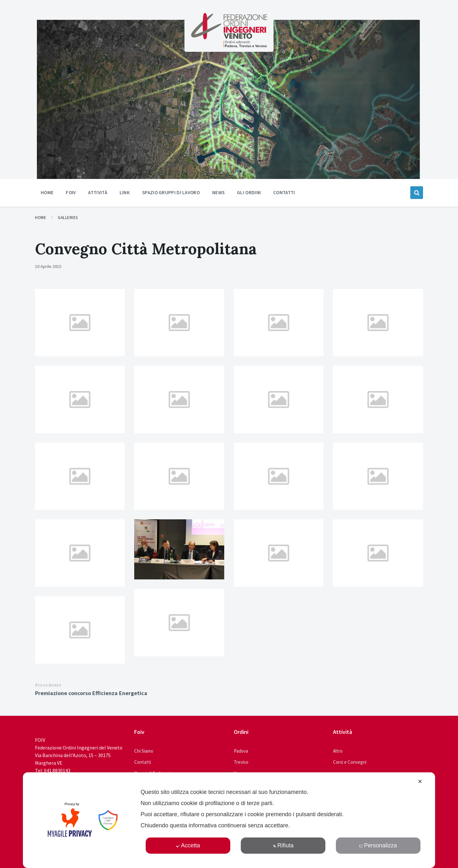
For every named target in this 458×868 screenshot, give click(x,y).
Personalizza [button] (378, 845)
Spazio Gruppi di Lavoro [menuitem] (171, 192)
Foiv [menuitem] (71, 192)
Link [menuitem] (125, 192)
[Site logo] (229, 46)
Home (41, 218)
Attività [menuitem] (97, 192)
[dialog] (229, 820)
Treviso (241, 762)
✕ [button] (420, 782)
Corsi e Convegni (350, 762)
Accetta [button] (188, 845)
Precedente (48, 685)
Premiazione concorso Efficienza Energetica (91, 693)
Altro (338, 751)
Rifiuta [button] (283, 845)
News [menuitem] (218, 192)
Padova (241, 751)
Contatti (143, 762)
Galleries (68, 218)
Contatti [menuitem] (284, 192)
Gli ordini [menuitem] (249, 192)
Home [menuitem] (47, 192)
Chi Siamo (144, 751)
